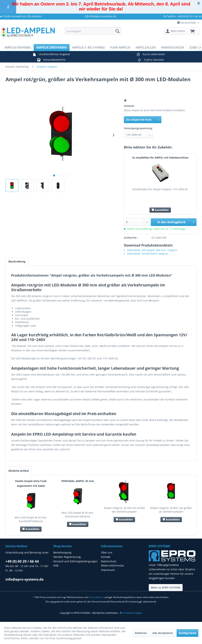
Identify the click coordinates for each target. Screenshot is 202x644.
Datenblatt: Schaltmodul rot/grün (146, 254)
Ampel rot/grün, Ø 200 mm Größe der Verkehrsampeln (124, 510)
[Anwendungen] (172, 47)
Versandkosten (96, 597)
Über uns (107, 552)
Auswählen (160, 210)
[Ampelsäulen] (146, 47)
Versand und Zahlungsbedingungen (75, 561)
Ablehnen (141, 633)
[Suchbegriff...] (93, 31)
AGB (56, 565)
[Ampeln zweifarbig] (52, 47)
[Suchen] (117, 31)
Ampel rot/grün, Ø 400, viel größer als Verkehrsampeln (171, 510)
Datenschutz (109, 561)
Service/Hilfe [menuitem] (187, 23)
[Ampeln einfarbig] (18, 47)
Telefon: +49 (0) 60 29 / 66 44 (183, 16)
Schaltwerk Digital (131, 613)
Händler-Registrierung (67, 557)
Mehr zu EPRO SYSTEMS (166, 587)
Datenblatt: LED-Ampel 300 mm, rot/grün (151, 250)
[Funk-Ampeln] (120, 47)
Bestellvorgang (62, 552)
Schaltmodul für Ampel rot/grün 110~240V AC (160, 189)
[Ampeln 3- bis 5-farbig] (89, 47)
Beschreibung (17, 261)
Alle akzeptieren (163, 633)
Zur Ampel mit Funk (143, 120)
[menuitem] (93, 31)
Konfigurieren (187, 633)
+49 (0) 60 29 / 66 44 (22, 561)
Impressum (108, 570)
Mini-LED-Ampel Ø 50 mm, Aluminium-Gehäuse (78, 515)
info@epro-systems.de (101, 16)
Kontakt (106, 557)
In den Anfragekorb (176, 222)
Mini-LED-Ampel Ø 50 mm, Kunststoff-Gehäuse (31, 519)
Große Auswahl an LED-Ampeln (21, 16)
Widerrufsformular (113, 565)
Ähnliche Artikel (19, 471)
